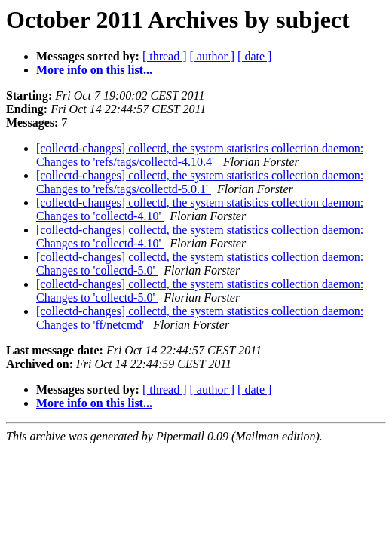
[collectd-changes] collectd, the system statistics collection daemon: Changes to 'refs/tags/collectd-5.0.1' (200, 182)
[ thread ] (165, 56)
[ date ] (254, 56)
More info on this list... (94, 70)
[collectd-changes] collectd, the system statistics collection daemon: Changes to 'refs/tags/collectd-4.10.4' (200, 155)
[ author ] (213, 56)
